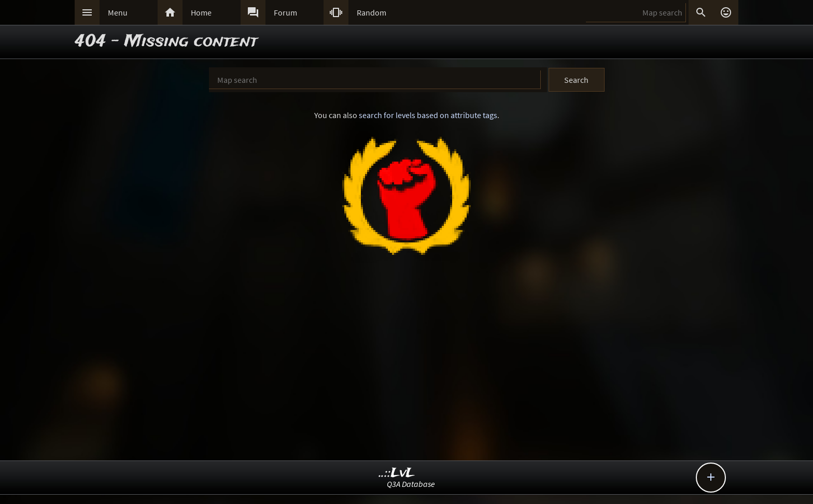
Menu (118, 12)
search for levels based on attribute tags (428, 115)
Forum (285, 12)
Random (372, 12)
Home (201, 12)
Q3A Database (411, 484)
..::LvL (397, 473)
